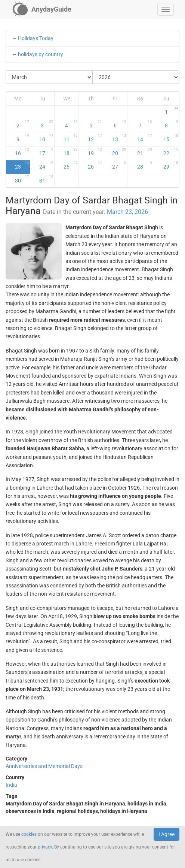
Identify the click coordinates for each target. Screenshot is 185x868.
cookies (29, 834)
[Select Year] (136, 77)
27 (119, 165)
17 (46, 152)
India (11, 785)
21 (145, 152)
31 (46, 179)
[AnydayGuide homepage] (41, 9)
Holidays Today (36, 38)
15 (171, 138)
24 (46, 165)
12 (95, 138)
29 (171, 165)
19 (95, 152)
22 (171, 152)
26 (95, 165)
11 (71, 138)
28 (145, 165)
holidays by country (41, 54)
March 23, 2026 (127, 212)
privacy (45, 847)
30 (22, 179)
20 (119, 152)
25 (71, 165)
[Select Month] (49, 77)
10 (46, 138)
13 (119, 138)
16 (22, 152)
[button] (166, 9)
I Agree (166, 834)
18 (71, 152)
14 (145, 138)
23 (22, 165)
